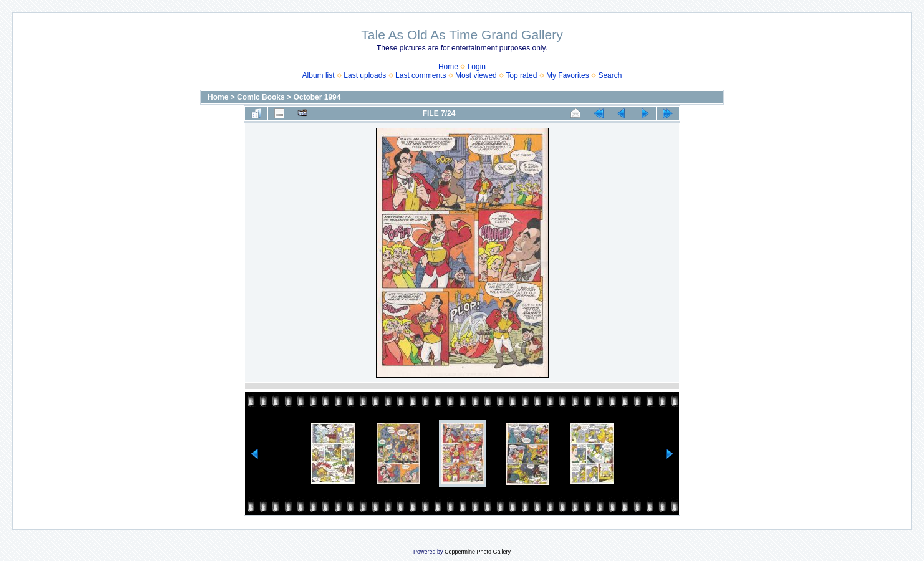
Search (610, 75)
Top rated (521, 75)
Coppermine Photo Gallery (478, 552)
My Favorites (568, 75)
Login (477, 67)
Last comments (421, 75)
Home (448, 67)
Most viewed (476, 75)
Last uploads (365, 75)
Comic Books (261, 97)
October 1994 (317, 97)
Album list (319, 75)
